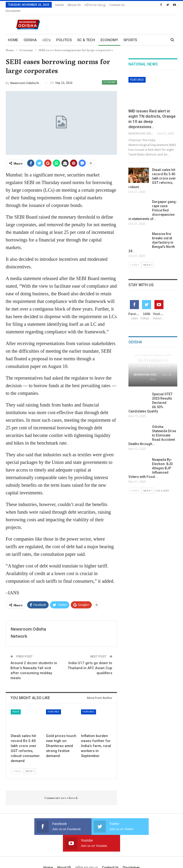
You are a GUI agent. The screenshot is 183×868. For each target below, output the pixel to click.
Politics (64, 34)
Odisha (30, 34)
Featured (53, 706)
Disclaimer (131, 845)
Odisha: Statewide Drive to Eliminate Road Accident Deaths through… (152, 430)
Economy (109, 34)
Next (30, 765)
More (114, 5)
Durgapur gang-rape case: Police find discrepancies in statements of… (153, 205)
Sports (130, 34)
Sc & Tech (86, 34)
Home (60, 5)
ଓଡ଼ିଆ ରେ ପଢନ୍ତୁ (95, 5)
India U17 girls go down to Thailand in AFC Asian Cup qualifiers (90, 662)
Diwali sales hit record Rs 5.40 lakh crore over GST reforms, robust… (152, 173)
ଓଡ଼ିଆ (46, 34)
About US (74, 5)
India (16, 706)
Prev (17, 765)
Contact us (110, 845)
